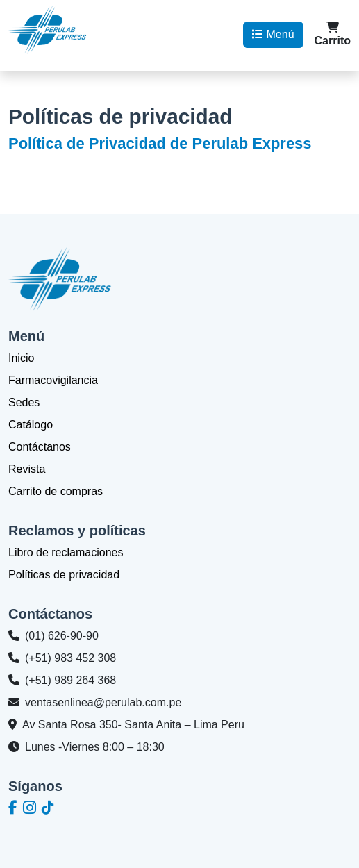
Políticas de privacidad (64, 575)
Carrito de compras (56, 491)
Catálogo (31, 425)
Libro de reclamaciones (66, 552)
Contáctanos (40, 447)
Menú (273, 34)
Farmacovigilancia (53, 380)
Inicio (21, 358)
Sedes (24, 402)
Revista (27, 469)
